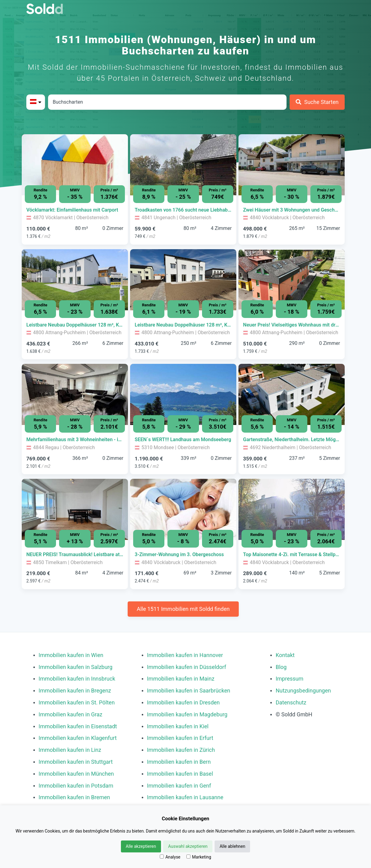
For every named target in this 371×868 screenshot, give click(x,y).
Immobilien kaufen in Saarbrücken (189, 691)
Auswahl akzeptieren (188, 846)
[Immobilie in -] (75, 210)
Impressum (289, 679)
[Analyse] (162, 857)
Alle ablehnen (232, 846)
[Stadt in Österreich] (167, 102)
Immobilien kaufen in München (76, 774)
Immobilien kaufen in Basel (180, 774)
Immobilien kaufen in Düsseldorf (187, 667)
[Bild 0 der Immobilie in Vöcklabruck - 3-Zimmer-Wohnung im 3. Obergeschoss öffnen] (183, 509)
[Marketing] (188, 857)
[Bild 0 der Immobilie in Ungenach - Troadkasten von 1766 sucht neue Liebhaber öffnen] (183, 165)
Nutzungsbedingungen (303, 691)
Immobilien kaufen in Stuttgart (76, 762)
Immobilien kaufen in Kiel (178, 726)
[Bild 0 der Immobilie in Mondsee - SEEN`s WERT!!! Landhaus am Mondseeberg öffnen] (183, 394)
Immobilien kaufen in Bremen (74, 797)
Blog (281, 667)
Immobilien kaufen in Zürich (181, 750)
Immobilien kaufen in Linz (70, 750)
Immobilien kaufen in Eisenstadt (78, 726)
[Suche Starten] (317, 102)
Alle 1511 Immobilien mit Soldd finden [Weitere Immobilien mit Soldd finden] (183, 609)
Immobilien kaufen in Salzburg (75, 667)
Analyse (170, 857)
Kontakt (285, 655)
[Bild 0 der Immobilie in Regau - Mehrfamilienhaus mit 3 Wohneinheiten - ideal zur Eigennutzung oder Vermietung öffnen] (75, 394)
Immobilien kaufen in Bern (179, 762)
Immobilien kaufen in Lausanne (185, 797)
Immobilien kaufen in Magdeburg (187, 714)
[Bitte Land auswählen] (36, 102)
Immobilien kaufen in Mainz (181, 679)
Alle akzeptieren (141, 846)
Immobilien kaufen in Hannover (185, 655)
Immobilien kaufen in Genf (179, 786)
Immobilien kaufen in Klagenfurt (78, 738)
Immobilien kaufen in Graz (70, 714)
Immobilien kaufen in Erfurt (180, 738)
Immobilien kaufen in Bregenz (75, 691)
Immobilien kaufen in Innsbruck (77, 679)
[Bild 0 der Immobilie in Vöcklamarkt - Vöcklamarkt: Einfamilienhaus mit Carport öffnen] (75, 165)
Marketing (199, 857)
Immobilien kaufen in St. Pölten (77, 702)
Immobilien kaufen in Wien (71, 655)
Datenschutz (291, 702)
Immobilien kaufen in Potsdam (76, 786)
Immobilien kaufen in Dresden (183, 702)
